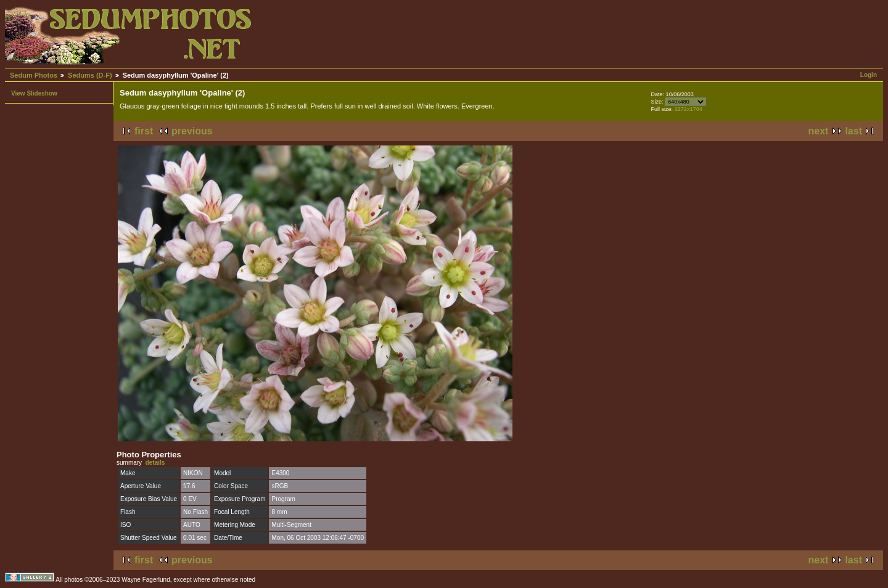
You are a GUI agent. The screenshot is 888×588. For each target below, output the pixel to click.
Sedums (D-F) (90, 75)
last (853, 131)
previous (192, 131)
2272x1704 (689, 109)
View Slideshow (34, 93)
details (155, 463)
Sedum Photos (34, 75)
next (819, 131)
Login (869, 75)
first (144, 131)
